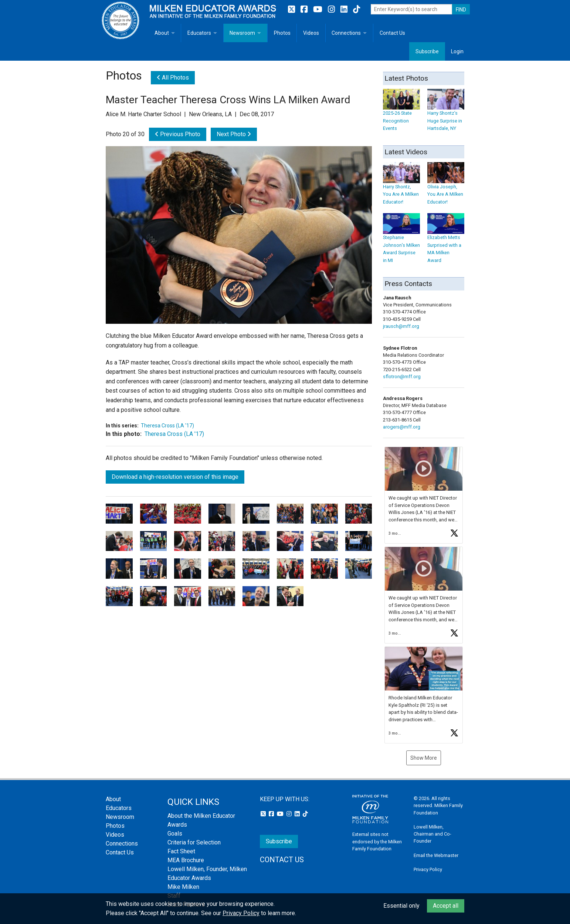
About (162, 33)
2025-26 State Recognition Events (401, 113)
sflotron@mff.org (402, 377)
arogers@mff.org (402, 427)
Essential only (401, 906)
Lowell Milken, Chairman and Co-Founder (432, 834)
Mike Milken (183, 887)
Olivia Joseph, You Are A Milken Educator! (446, 187)
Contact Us (392, 33)
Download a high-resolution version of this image (175, 477)
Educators (199, 33)
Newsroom (242, 33)
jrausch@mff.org (401, 326)
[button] (424, 495)
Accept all (446, 906)
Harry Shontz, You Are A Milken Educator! (401, 187)
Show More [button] (424, 758)
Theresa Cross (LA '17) (167, 426)
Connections (346, 33)
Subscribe (427, 51)
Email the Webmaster (436, 855)
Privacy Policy (428, 869)
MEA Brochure (186, 860)
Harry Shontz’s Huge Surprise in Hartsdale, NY (446, 113)
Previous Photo (178, 134)
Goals (175, 834)
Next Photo (234, 134)
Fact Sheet (181, 851)
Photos (282, 33)
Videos (311, 33)
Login (457, 51)
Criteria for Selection (194, 842)
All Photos (173, 78)
